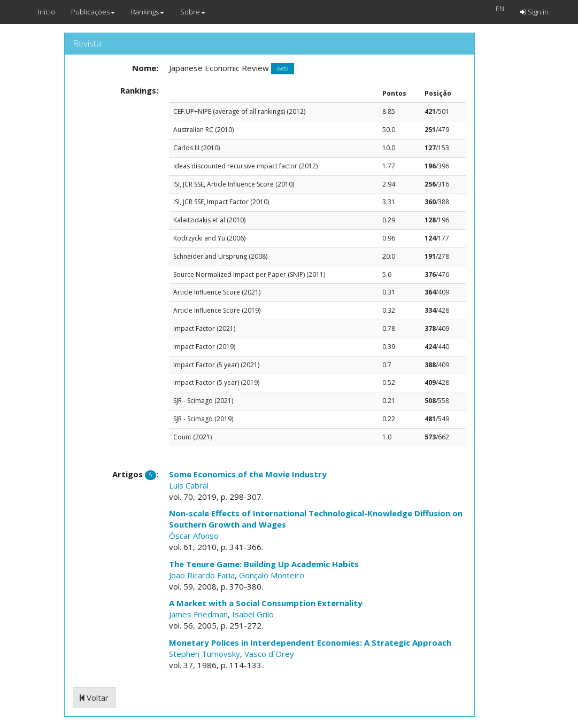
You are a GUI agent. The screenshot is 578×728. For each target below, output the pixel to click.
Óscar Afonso (194, 536)
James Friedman (198, 614)
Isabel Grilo (253, 614)
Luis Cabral (189, 485)
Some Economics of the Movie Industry (248, 474)
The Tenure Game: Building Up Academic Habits (264, 564)
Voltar (94, 698)
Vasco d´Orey (269, 654)
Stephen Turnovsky (205, 654)
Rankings (148, 12)
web (282, 69)
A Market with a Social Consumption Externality (266, 603)
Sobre (193, 12)
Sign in (534, 12)
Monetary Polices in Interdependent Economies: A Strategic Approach (310, 642)
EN (500, 9)
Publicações (93, 12)
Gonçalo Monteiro (272, 575)
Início (47, 12)
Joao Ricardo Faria (202, 575)
